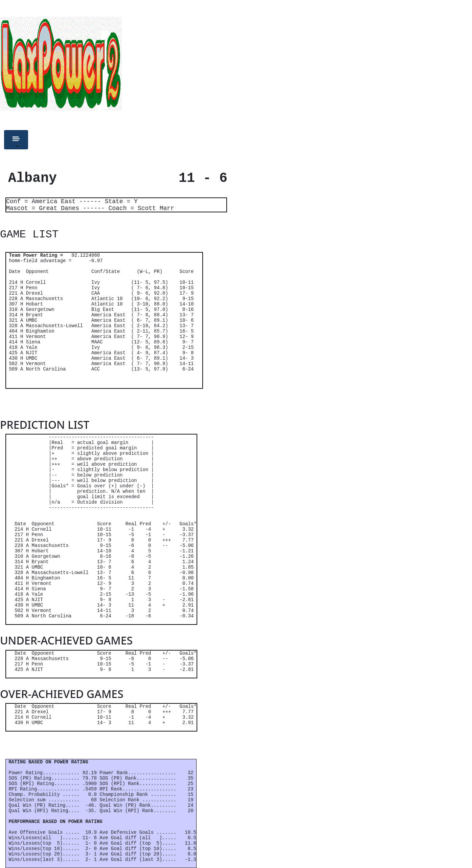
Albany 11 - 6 (114, 178)
